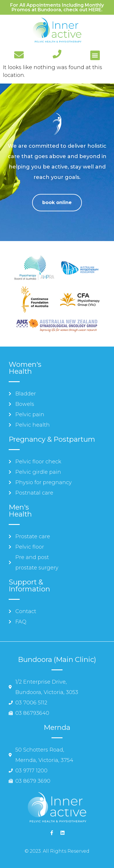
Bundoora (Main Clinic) (57, 659)
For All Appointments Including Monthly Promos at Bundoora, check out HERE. (57, 7)
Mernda (57, 727)
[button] (95, 55)
